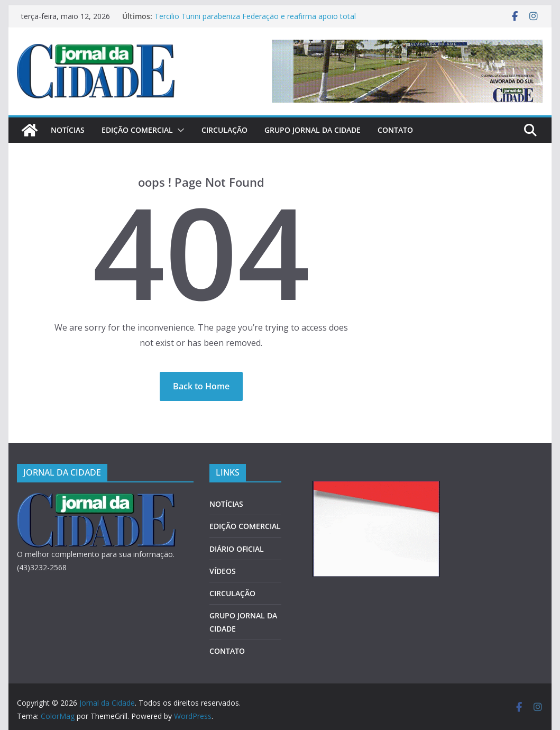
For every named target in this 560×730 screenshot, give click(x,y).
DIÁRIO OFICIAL (237, 549)
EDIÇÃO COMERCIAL (137, 130)
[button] (179, 130)
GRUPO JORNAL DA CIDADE (313, 130)
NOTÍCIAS (68, 130)
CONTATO (395, 130)
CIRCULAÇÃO (224, 130)
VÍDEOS (223, 571)
